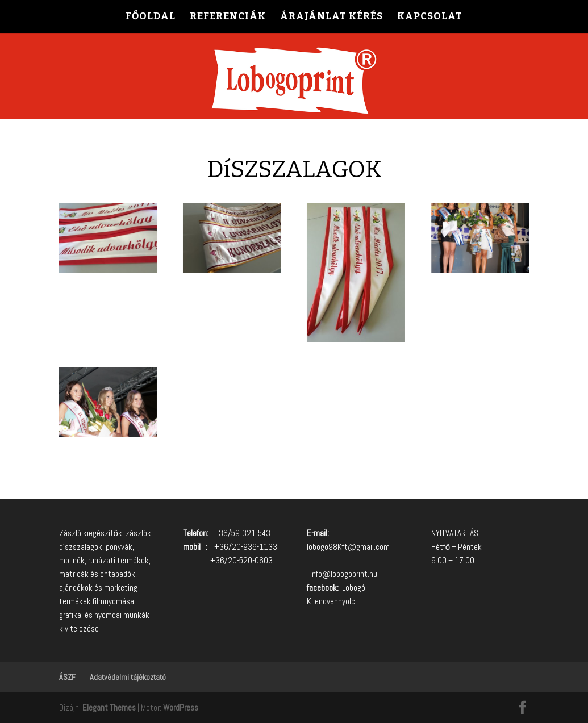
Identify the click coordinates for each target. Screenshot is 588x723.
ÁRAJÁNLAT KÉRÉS (331, 17)
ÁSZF (67, 677)
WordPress (181, 707)
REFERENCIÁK (228, 17)
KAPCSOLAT (430, 17)
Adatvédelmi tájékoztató (128, 677)
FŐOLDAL (151, 17)
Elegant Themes (109, 707)
